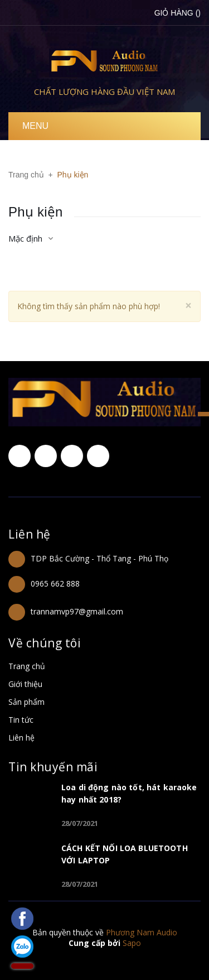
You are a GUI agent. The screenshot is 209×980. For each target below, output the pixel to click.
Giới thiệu (25, 684)
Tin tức (21, 720)
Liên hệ (30, 534)
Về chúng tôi (45, 643)
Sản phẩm (26, 702)
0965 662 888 (55, 583)
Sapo (132, 943)
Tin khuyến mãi (53, 767)
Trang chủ (27, 666)
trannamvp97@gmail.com (77, 611)
